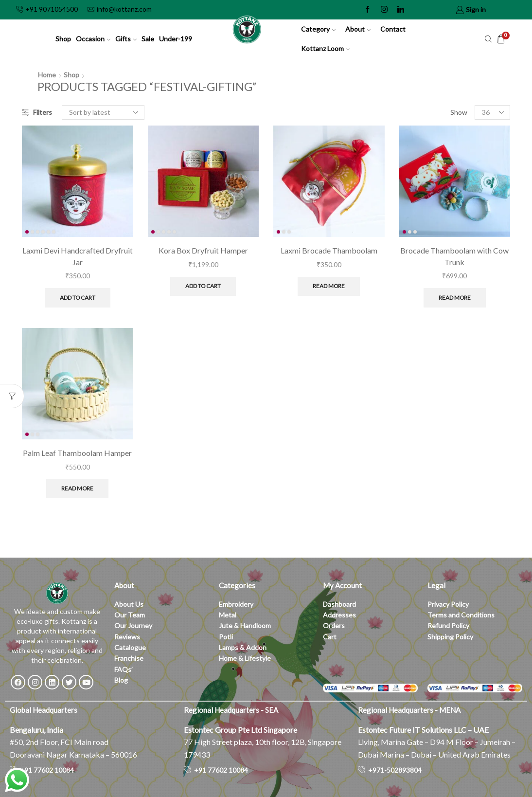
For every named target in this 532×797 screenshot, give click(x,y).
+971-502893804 (395, 770)
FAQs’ (124, 669)
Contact (393, 29)
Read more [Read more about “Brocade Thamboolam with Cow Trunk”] (455, 298)
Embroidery (236, 604)
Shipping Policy (450, 637)
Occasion (93, 39)
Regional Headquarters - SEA (231, 710)
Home (47, 75)
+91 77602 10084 (47, 770)
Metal (228, 615)
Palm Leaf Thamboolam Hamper (77, 453)
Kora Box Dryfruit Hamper (203, 250)
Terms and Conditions (461, 615)
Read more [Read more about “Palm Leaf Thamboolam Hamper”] (77, 488)
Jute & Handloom (245, 625)
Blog (121, 680)
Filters (37, 112)
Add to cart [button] (78, 298)
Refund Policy (448, 625)
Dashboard (339, 604)
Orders (334, 625)
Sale (148, 39)
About (358, 29)
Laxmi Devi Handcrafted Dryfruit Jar (78, 256)
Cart (330, 637)
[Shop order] (103, 112)
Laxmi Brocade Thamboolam (329, 250)
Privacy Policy (448, 604)
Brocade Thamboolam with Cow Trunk (454, 256)
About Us (129, 604)
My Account (342, 585)
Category (318, 29)
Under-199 (176, 39)
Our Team (130, 615)
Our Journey (133, 625)
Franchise (130, 658)
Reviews (127, 637)
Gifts (126, 39)
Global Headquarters (44, 710)
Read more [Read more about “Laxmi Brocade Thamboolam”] (329, 286)
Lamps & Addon (243, 647)
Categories (237, 585)
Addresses (339, 615)
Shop (63, 39)
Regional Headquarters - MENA (409, 710)
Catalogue (130, 647)
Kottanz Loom (325, 48)
